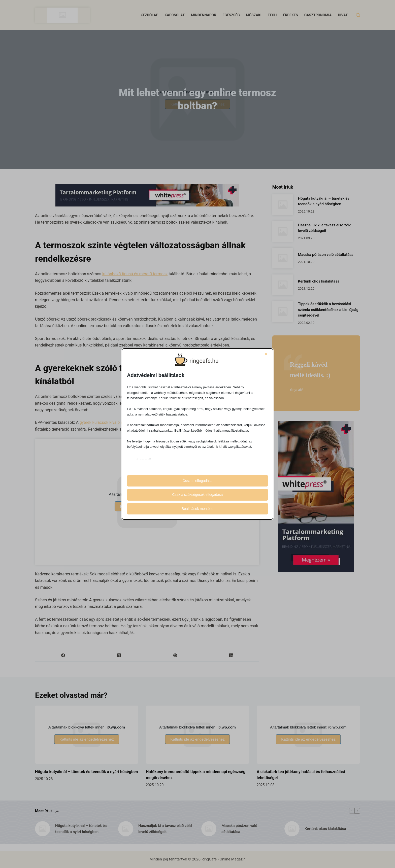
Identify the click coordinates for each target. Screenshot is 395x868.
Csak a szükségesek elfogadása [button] (198, 495)
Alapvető (143, 460)
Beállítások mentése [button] (197, 509)
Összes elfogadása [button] (197, 481)
